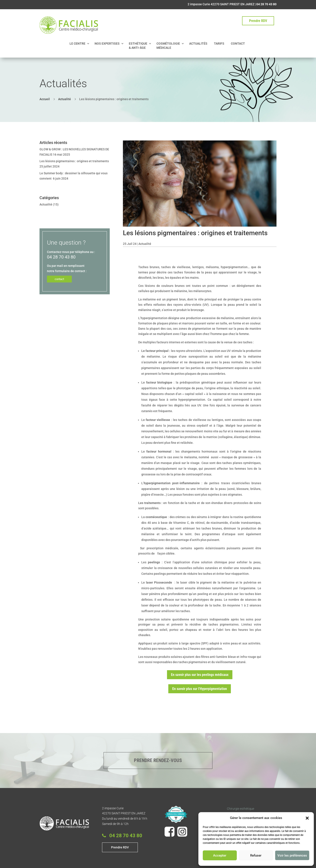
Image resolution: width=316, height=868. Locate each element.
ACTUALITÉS (198, 44)
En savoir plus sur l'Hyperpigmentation (200, 689)
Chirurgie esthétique (241, 809)
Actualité (65, 98)
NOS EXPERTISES (107, 44)
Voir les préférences (292, 855)
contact (59, 279)
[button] (307, 818)
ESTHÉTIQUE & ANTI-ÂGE (138, 46)
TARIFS (219, 44)
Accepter (220, 855)
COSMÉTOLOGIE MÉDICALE (168, 46)
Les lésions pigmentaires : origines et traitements (74, 161)
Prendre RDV (258, 21)
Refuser (256, 855)
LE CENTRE (77, 44)
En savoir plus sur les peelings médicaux (200, 675)
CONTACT (238, 44)
